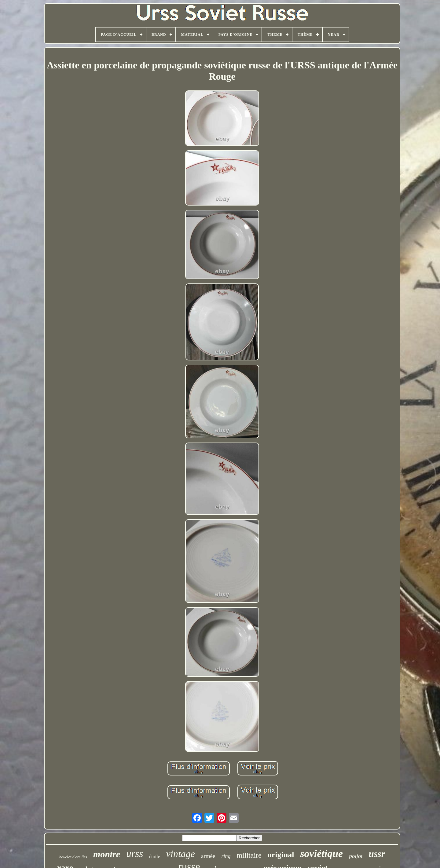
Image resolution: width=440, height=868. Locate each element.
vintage (181, 854)
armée (208, 856)
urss (135, 854)
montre (107, 854)
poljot (356, 856)
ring (226, 856)
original (281, 855)
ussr (377, 854)
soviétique (321, 853)
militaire (249, 855)
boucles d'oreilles (73, 857)
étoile (155, 857)
